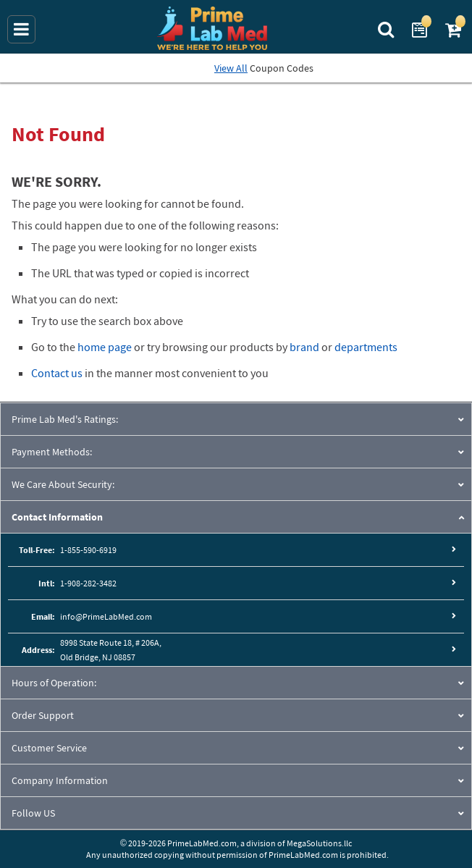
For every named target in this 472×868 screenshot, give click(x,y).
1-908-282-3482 (88, 583)
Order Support (43, 715)
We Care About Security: (63, 484)
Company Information (60, 780)
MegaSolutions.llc (319, 843)
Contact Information (57, 517)
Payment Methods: (52, 452)
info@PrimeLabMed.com (106, 616)
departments (366, 347)
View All (231, 68)
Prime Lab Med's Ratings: (65, 419)
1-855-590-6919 (88, 550)
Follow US (33, 813)
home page (105, 347)
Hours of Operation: (54, 683)
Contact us (57, 373)
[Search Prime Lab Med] (388, 28)
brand (304, 347)
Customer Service (49, 748)
